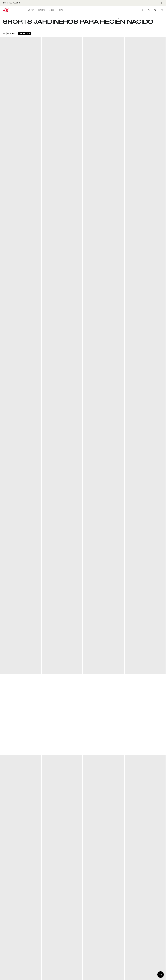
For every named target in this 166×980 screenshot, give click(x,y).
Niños (51, 10)
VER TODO (12, 34)
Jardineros (25, 34)
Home (60, 10)
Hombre (41, 10)
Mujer (31, 10)
